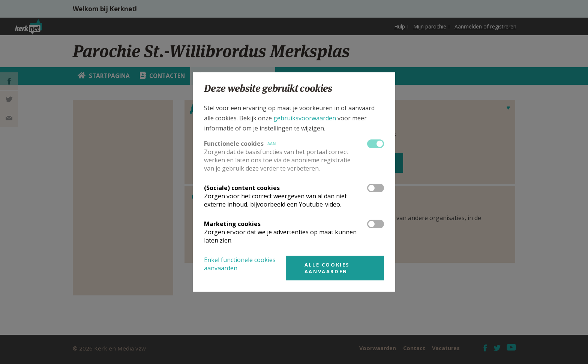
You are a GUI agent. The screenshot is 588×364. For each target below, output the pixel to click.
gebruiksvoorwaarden (305, 118)
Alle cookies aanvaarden (327, 268)
